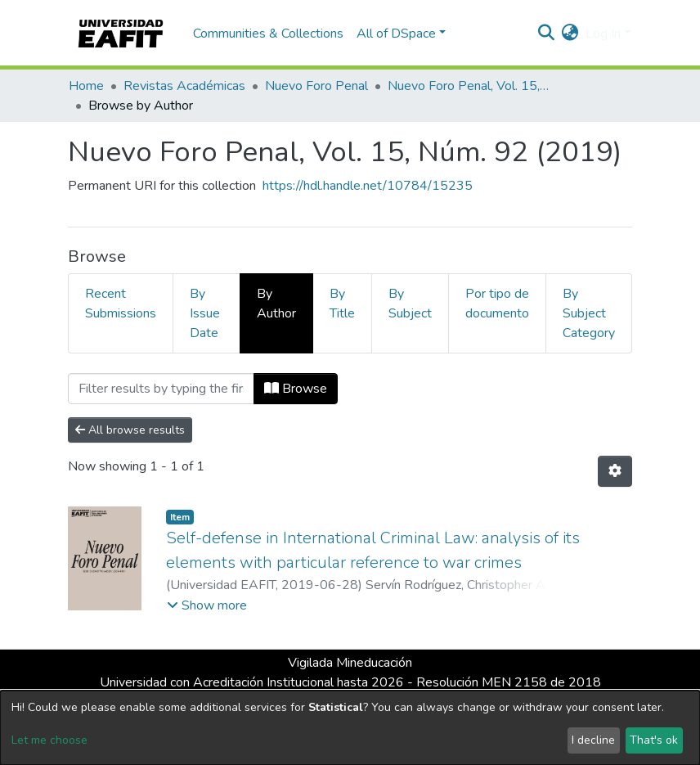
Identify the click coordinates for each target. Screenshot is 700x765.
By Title (342, 304)
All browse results (130, 430)
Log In (603, 34)
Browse (296, 389)
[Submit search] (547, 34)
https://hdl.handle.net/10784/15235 (368, 186)
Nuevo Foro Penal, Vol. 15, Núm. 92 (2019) (469, 86)
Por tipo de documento (497, 304)
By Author (276, 304)
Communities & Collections (268, 34)
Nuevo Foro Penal (316, 86)
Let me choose (49, 740)
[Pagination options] (615, 471)
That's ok (654, 740)
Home (86, 86)
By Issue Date (205, 313)
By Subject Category (589, 313)
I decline (593, 740)
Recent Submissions (121, 304)
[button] (570, 34)
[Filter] (161, 389)
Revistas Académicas (184, 86)
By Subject (410, 304)
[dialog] (350, 728)
